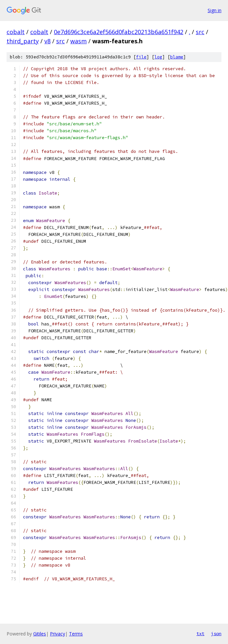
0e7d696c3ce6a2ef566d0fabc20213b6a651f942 (119, 32)
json (216, 634)
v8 (47, 41)
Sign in (215, 10)
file (141, 57)
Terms (76, 634)
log (158, 57)
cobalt (16, 32)
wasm (79, 41)
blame (177, 57)
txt (200, 634)
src (200, 32)
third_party (23, 41)
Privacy (57, 634)
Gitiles (40, 634)
